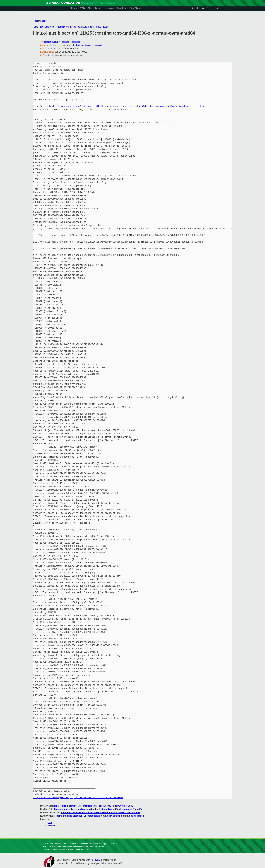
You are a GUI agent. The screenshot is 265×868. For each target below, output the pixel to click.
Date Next (49, 27)
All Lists (43, 21)
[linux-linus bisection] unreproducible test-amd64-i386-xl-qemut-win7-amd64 (94, 806)
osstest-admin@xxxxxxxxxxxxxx (85, 45)
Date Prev (38, 27)
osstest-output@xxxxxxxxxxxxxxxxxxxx (63, 42)
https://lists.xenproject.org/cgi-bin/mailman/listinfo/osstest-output (78, 798)
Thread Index (101, 27)
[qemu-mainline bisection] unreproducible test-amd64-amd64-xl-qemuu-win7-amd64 (98, 809)
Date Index (88, 27)
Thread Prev (62, 27)
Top (35, 21)
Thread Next (75, 27)
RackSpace (96, 860)
